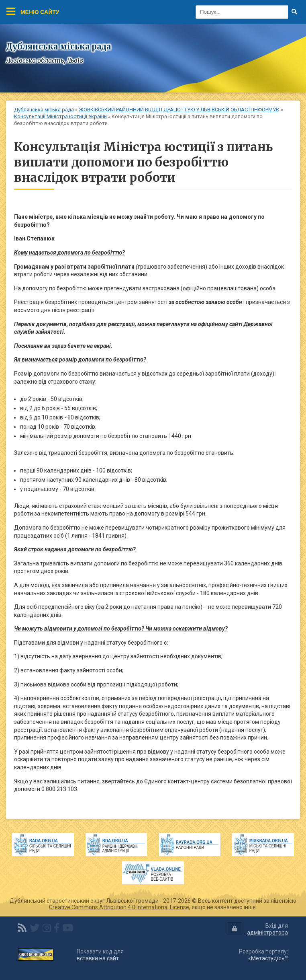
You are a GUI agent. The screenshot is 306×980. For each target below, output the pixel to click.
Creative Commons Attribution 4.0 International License (119, 907)
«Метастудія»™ (268, 958)
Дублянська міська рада (44, 110)
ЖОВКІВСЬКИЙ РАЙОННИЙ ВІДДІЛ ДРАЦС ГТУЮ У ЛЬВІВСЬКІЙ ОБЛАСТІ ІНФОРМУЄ (179, 110)
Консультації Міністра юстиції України (60, 116)
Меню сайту (33, 11)
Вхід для (258, 929)
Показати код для (100, 955)
